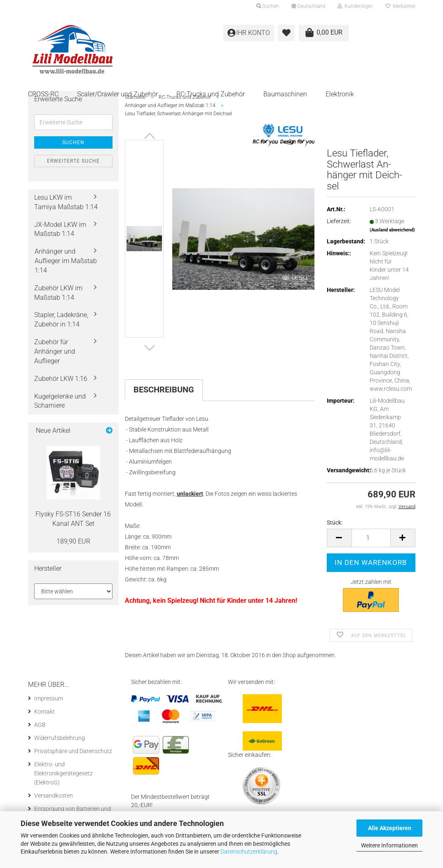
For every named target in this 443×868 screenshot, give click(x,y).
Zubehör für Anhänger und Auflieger (55, 351)
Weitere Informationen (389, 845)
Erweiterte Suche (73, 161)
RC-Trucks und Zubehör (211, 94)
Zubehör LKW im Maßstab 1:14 (58, 293)
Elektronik (340, 94)
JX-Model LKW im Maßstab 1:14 (60, 229)
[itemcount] (371, 538)
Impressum (49, 698)
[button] (308, 6)
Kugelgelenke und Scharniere (60, 401)
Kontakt (45, 712)
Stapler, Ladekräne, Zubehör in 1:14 (61, 320)
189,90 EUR (73, 541)
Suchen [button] (268, 6)
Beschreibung (164, 390)
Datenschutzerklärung (249, 852)
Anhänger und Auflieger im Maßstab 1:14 (66, 261)
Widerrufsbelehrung (60, 738)
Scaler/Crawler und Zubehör (117, 94)
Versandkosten (54, 796)
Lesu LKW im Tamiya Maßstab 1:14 (66, 202)
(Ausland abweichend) (392, 230)
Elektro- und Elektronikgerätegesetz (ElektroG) (63, 773)
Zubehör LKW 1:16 (61, 379)
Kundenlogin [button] (355, 6)
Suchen (73, 142)
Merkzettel (400, 6)
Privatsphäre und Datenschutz (73, 751)
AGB (40, 725)
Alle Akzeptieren (390, 828)
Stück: (335, 523)
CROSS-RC (43, 94)
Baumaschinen (285, 94)
